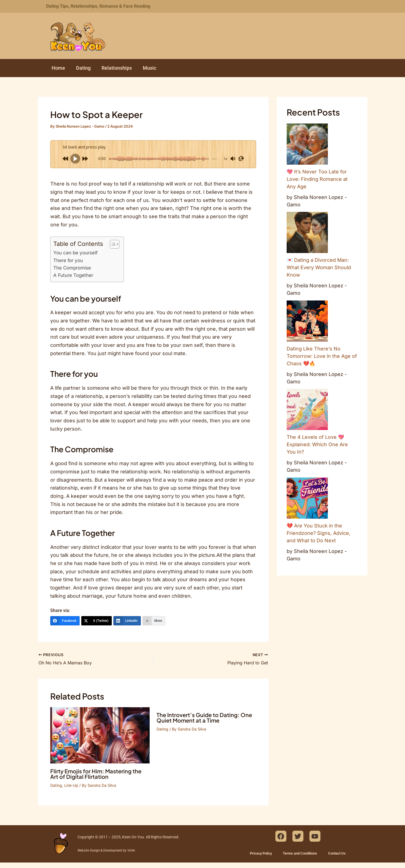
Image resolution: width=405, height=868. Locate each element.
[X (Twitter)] (97, 621)
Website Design (89, 850)
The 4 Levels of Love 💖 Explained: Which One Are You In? (317, 444)
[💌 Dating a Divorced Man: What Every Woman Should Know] (307, 232)
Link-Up (71, 785)
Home (58, 68)
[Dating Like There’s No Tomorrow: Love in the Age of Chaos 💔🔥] (307, 321)
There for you (68, 260)
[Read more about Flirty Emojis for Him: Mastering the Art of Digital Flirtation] (100, 735)
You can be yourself (75, 253)
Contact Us (337, 853)
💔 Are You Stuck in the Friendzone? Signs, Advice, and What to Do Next (319, 533)
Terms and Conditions (300, 853)
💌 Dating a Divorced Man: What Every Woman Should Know (319, 267)
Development (113, 850)
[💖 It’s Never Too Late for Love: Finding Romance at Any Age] (307, 144)
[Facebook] (65, 621)
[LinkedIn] (127, 621)
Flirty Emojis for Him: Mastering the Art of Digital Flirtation (96, 774)
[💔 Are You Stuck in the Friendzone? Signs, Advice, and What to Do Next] (307, 498)
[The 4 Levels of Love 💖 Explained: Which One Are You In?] (307, 409)
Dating (83, 68)
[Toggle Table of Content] (112, 244)
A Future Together (73, 275)
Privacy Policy (261, 853)
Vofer (131, 850)
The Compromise (72, 268)
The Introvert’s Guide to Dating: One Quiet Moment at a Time (204, 717)
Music (150, 68)
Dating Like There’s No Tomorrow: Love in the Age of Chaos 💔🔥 (322, 356)
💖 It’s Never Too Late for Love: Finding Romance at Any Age (317, 179)
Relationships (117, 68)
